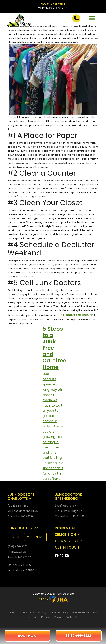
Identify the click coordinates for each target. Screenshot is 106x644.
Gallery (23, 612)
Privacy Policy (38, 612)
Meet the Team (80, 612)
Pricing (59, 617)
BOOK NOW (27, 636)
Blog (13, 612)
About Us (55, 612)
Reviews (46, 617)
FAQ (66, 612)
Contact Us (72, 617)
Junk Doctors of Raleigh (75, 315)
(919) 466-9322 (79, 636)
